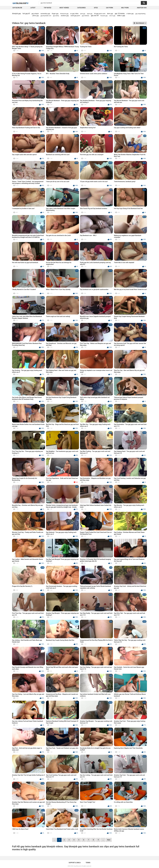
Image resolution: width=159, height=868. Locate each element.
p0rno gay (36, 16)
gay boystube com (46, 16)
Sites (96, 8)
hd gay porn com (100, 14)
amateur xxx (142, 8)
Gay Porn (109, 8)
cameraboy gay (45, 14)
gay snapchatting (140, 14)
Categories (81, 8)
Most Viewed (64, 8)
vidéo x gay (121, 16)
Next (109, 840)
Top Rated (48, 8)
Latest (33, 8)
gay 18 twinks (120, 14)
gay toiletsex (86, 16)
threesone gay (64, 14)
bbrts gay (110, 14)
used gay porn (75, 16)
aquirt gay (90, 14)
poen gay (83, 14)
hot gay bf (26, 14)
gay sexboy (56, 16)
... (103, 840)
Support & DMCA (75, 863)
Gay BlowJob (17, 8)
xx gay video (74, 14)
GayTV (20, 3)
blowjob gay (16, 14)
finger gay (55, 14)
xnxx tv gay (112, 16)
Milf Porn (125, 8)
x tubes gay (130, 14)
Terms (88, 863)
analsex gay (65, 16)
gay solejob (35, 14)
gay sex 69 (95, 16)
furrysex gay (104, 16)
